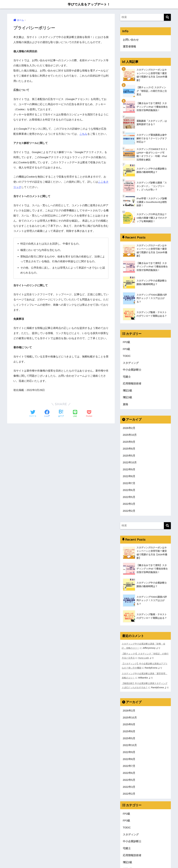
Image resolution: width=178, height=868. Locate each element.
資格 (125, 405)
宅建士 (127, 377)
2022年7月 (129, 484)
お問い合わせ (131, 40)
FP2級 (127, 343)
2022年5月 (129, 498)
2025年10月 (130, 436)
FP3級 (127, 350)
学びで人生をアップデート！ (89, 4)
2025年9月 (129, 443)
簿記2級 (127, 391)
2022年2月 (129, 512)
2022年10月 (130, 463)
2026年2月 (129, 429)
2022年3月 (129, 505)
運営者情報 (129, 47)
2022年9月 (129, 470)
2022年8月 (129, 477)
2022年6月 (129, 491)
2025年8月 (129, 450)
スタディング (131, 363)
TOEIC (127, 356)
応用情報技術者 (132, 384)
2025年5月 (129, 457)
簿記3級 (127, 398)
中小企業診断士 (132, 370)
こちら (83, 134)
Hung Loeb (144, 659)
